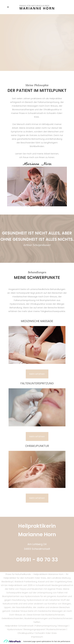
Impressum (37, 637)
